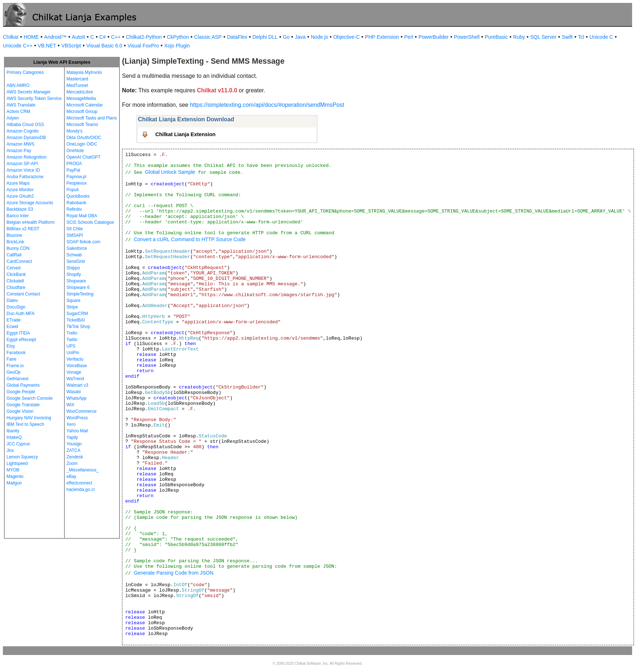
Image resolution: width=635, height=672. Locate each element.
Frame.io (15, 366)
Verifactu (75, 359)
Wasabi (74, 392)
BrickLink (15, 242)
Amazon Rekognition (27, 157)
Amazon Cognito (23, 131)
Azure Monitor (20, 190)
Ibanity (13, 431)
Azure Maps (18, 183)
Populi (73, 190)
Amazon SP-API (22, 164)
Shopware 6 (78, 287)
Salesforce (77, 248)
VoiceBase (77, 366)
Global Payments (23, 385)
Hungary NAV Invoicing (29, 418)
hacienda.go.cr (81, 490)
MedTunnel (77, 85)
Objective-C (346, 37)
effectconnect (79, 483)
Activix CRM (18, 112)
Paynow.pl (77, 177)
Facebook (16, 353)
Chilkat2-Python (144, 37)
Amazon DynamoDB (26, 138)
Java (300, 37)
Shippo (73, 268)
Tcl (581, 37)
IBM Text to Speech (25, 424)
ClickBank (16, 274)
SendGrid (76, 261)
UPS (71, 346)
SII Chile (75, 229)
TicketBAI (76, 320)
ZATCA (73, 450)
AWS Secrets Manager (29, 92)
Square (74, 301)
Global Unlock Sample (170, 172)
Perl (409, 37)
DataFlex (237, 37)
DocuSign (16, 307)
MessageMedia (81, 98)
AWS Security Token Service (34, 98)
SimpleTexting (80, 294)
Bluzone (14, 235)
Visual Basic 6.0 (104, 46)
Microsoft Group (82, 112)
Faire (11, 359)
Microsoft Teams (82, 125)
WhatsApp (77, 398)
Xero (71, 424)
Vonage (74, 372)
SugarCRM (77, 314)
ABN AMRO (18, 85)
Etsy (11, 346)
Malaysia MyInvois (84, 72)
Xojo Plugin (177, 46)
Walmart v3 (77, 385)
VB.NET (47, 46)
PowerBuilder (434, 37)
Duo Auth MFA (20, 314)
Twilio (72, 340)
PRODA (74, 164)
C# (102, 37)
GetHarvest (18, 379)
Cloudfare (16, 287)
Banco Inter (18, 216)
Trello (72, 333)
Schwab (74, 255)
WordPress (77, 418)
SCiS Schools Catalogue (90, 222)
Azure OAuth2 (20, 196)
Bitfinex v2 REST (23, 229)
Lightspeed (17, 463)
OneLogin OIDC (82, 144)
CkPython (178, 37)
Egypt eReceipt (21, 340)
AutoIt (79, 37)
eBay (72, 476)
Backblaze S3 (20, 209)
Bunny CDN (18, 248)
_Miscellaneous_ (83, 470)
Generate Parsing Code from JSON (173, 573)
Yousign (74, 444)
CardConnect (19, 261)
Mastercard (77, 79)
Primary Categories (25, 72)
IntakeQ (14, 437)
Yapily (72, 437)
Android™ (55, 37)
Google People (21, 392)
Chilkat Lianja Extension (185, 134)
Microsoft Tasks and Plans (92, 118)
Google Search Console (30, 398)
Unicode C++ (18, 46)
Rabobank (77, 203)
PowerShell (467, 37)
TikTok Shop (79, 327)
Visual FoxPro (143, 46)
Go (286, 37)
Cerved (14, 268)
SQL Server (544, 37)
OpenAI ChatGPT (84, 157)
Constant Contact (23, 294)
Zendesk (75, 457)
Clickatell (15, 281)
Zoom (72, 463)
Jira (10, 450)
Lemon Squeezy (22, 457)
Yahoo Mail (77, 431)
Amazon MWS (20, 144)
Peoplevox (77, 183)
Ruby (519, 37)
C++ (116, 37)
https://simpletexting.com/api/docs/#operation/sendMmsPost (267, 105)
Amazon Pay (19, 151)
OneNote (75, 151)
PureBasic (496, 37)
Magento (15, 476)
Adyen (13, 118)
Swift (567, 37)
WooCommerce (82, 411)
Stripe (72, 307)
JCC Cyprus (18, 444)
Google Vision (20, 411)
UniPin (73, 353)
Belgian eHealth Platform (31, 222)
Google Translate (23, 405)
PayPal (73, 170)
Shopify (74, 274)
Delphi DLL (265, 37)
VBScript (71, 46)
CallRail (14, 255)
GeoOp (14, 372)
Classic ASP (208, 37)
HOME (31, 37)
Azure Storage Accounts (30, 203)
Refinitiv (74, 209)
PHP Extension (382, 37)
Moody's (75, 131)
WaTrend (75, 379)
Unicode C (601, 37)
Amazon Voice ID (23, 170)
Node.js (319, 37)
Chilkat (11, 37)
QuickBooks (78, 196)
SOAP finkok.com (84, 242)
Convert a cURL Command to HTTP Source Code (190, 239)
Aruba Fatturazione (25, 177)
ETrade (14, 320)
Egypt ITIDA (18, 333)
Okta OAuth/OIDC (84, 138)
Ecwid (12, 327)
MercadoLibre (80, 92)
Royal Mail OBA (82, 216)
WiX (71, 405)
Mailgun (14, 483)
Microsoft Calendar (85, 105)
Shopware (76, 281)
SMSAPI (75, 235)
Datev (12, 301)
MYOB (13, 470)
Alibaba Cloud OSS (25, 125)
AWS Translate (21, 105)
